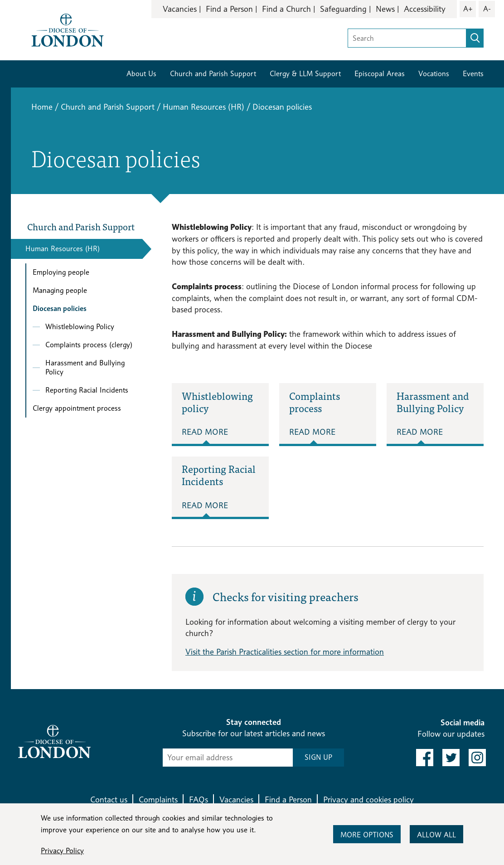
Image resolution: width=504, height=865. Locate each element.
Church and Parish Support (213, 74)
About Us (141, 74)
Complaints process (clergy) (89, 345)
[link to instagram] (477, 758)
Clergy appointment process (77, 408)
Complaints (158, 799)
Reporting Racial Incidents (87, 390)
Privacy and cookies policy (368, 799)
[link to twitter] (451, 758)
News (385, 9)
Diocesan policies (60, 309)
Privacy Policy (62, 851)
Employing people (61, 272)
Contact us (109, 799)
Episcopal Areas (380, 74)
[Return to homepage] (68, 29)
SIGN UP (318, 757)
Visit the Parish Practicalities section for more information (285, 652)
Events (473, 74)
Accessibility (425, 9)
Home (42, 107)
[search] (475, 38)
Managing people (60, 290)
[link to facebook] (425, 758)
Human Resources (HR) (204, 107)
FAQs (199, 799)
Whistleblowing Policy (80, 327)
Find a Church (286, 9)
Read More (205, 432)
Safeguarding (343, 9)
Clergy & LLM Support (305, 74)
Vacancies (180, 9)
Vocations (434, 74)
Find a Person (229, 9)
